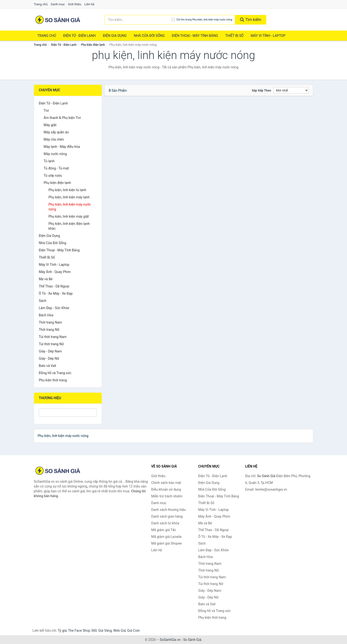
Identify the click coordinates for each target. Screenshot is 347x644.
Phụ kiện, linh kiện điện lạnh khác (69, 226)
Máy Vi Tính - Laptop (268, 36)
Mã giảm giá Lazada (167, 537)
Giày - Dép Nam (50, 351)
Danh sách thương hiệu (169, 510)
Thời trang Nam (50, 322)
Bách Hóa (46, 315)
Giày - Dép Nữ (49, 358)
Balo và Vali (47, 366)
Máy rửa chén (54, 139)
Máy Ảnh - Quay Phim (55, 272)
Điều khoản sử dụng (166, 489)
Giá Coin (133, 631)
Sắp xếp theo (261, 90)
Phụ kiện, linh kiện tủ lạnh (67, 190)
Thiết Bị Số (234, 36)
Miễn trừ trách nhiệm (167, 496)
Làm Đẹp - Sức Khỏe (54, 308)
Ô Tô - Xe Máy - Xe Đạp (56, 293)
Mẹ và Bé (46, 279)
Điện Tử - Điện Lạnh (79, 36)
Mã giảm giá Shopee (167, 543)
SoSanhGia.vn (170, 640)
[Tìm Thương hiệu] (68, 413)
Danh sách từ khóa (165, 523)
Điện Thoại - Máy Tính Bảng (195, 36)
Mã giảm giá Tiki (164, 530)
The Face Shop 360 (82, 631)
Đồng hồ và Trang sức (55, 373)
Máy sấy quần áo (56, 132)
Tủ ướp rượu (53, 176)
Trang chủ (41, 4)
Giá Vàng (105, 631)
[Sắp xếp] (291, 90)
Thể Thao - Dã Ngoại (54, 286)
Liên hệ (89, 4)
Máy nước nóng (55, 154)
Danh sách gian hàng (167, 516)
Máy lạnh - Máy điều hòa (62, 147)
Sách (43, 301)
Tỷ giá (62, 631)
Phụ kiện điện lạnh (93, 45)
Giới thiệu (74, 4)
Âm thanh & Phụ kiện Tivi (62, 118)
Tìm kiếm (251, 20)
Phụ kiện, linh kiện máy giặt (69, 216)
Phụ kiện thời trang (53, 380)
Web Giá (120, 631)
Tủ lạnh (49, 161)
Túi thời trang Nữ (51, 344)
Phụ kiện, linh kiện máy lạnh (69, 197)
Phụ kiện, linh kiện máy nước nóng (70, 207)
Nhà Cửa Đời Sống (149, 36)
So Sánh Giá (192, 640)
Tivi (46, 111)
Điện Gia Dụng (115, 36)
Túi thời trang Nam (53, 337)
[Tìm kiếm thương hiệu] (138, 20)
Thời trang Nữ (49, 330)
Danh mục (58, 4)
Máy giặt (50, 125)
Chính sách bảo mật (166, 483)
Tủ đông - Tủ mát (56, 168)
